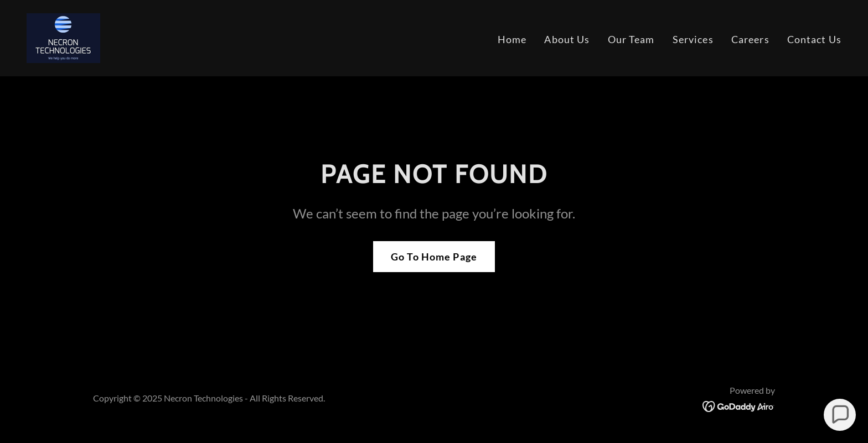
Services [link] (693, 39)
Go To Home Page (434, 257)
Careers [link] (750, 39)
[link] (63, 37)
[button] (840, 415)
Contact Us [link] (814, 39)
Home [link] (512, 39)
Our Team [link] (631, 39)
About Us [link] (567, 39)
